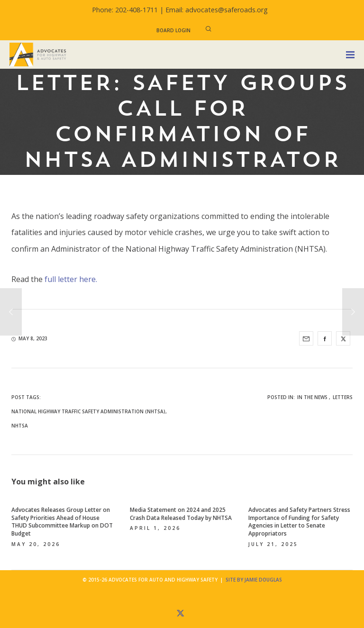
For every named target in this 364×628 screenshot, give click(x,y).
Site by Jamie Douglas (254, 580)
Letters (343, 397)
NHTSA (20, 426)
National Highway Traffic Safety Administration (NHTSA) (88, 411)
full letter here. (71, 279)
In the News (312, 397)
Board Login (173, 30)
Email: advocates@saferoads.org (217, 10)
